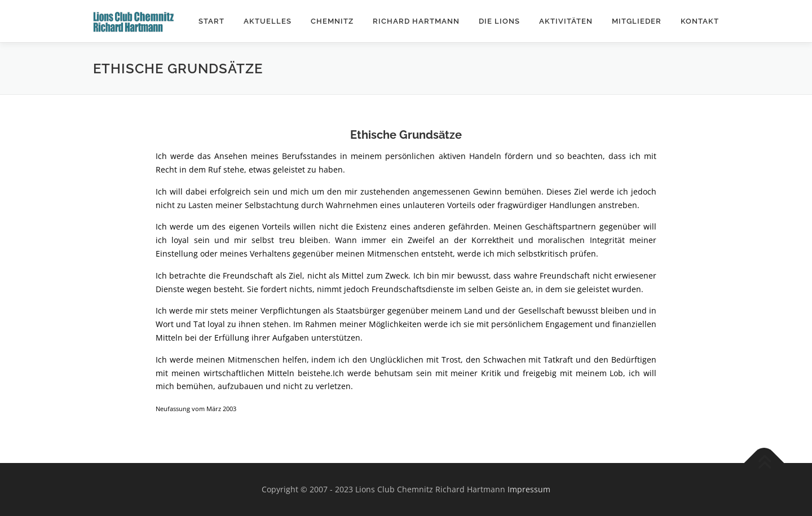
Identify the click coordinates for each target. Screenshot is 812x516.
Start (211, 21)
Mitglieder (637, 21)
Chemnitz (332, 21)
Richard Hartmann (416, 21)
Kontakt (700, 21)
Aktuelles (268, 21)
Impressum (529, 489)
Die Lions (499, 21)
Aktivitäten (566, 21)
